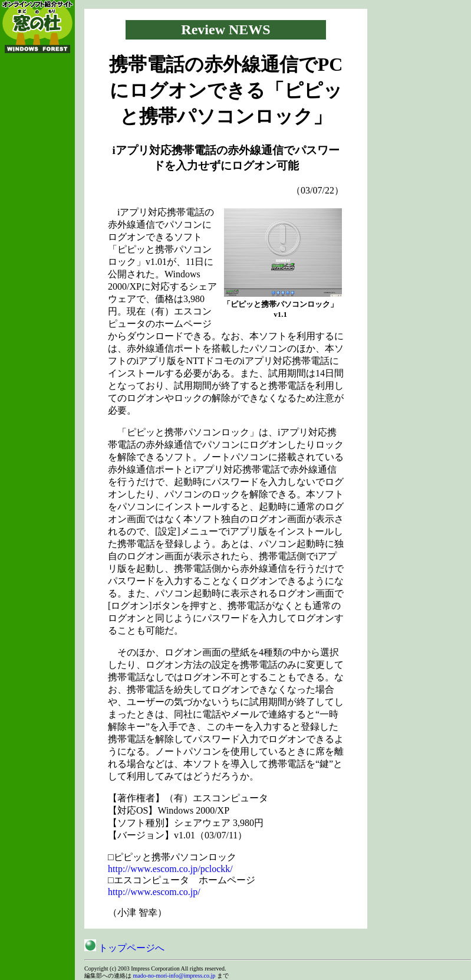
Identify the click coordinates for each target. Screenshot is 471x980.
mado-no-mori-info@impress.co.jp (174, 976)
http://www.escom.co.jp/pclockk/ (170, 869)
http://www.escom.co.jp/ (154, 892)
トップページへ (124, 948)
